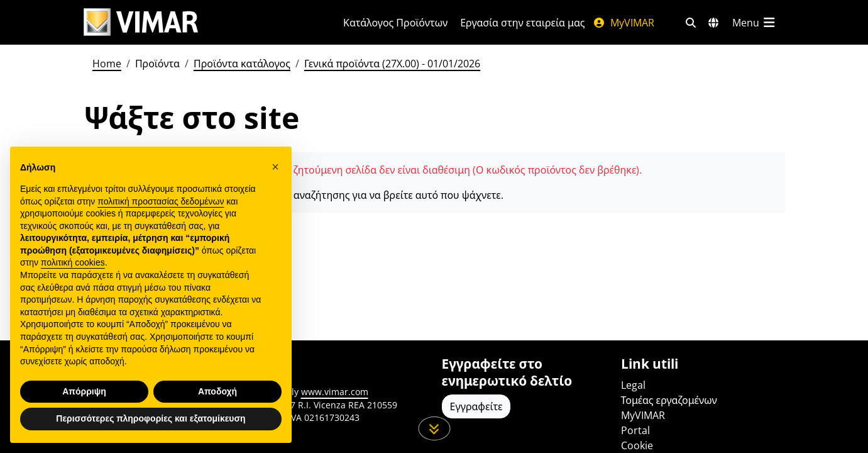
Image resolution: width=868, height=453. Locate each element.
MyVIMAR (624, 23)
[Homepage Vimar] (141, 22)
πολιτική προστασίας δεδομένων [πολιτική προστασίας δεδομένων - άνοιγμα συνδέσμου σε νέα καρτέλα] (161, 201)
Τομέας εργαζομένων (669, 400)
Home (107, 64)
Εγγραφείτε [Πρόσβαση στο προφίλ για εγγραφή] (476, 406)
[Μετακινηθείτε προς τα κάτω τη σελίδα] (434, 428)
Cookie (637, 445)
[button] (275, 167)
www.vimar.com (335, 392)
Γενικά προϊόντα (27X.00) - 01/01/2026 (392, 64)
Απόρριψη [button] (84, 391)
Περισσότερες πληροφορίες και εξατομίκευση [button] (151, 418)
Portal (635, 430)
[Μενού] (755, 23)
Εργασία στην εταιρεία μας (522, 23)
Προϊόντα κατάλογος (242, 64)
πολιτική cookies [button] (73, 262)
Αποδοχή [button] (217, 391)
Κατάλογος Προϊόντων (395, 23)
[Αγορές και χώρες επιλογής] (713, 23)
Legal (633, 385)
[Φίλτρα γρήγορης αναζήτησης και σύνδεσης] (691, 23)
